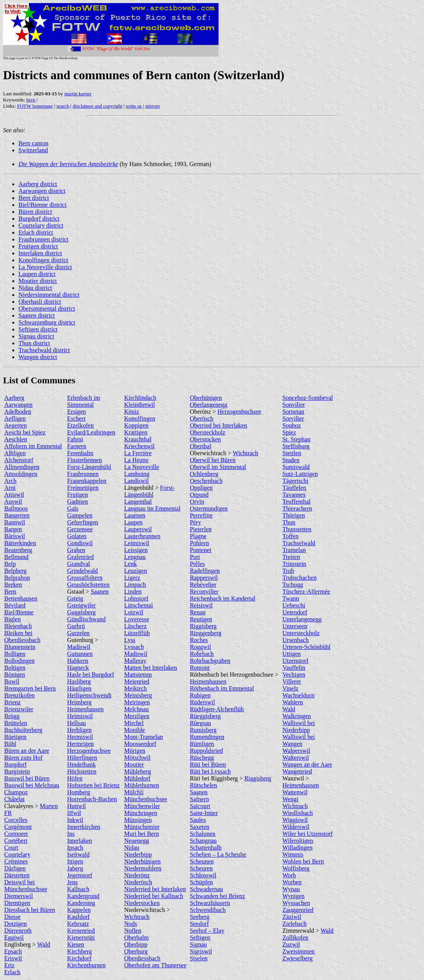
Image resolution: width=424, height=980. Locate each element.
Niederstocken (142, 903)
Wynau (291, 889)
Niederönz (137, 875)
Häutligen (79, 688)
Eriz (9, 965)
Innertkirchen (84, 827)
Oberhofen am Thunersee (155, 965)
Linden (133, 591)
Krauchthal (138, 439)
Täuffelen (294, 488)
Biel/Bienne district (42, 205)
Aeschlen (16, 439)
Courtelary (17, 854)
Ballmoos (16, 508)
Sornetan (293, 412)
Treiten (291, 557)
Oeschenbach (206, 481)
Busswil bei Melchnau (32, 785)
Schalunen (203, 834)
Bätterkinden (20, 543)
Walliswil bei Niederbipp (298, 726)
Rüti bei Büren (208, 765)
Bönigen (15, 675)
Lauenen (135, 515)
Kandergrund (83, 896)
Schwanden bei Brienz (217, 896)
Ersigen (77, 412)
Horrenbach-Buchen (92, 799)
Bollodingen (19, 661)
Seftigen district (38, 329)
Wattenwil (295, 792)
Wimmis (293, 854)
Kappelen (79, 910)
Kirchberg (80, 951)
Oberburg (136, 951)
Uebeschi (294, 605)
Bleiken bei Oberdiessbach (22, 636)
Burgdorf (15, 765)
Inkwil (75, 820)
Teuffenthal (296, 502)
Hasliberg (79, 681)
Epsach (13, 951)
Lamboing (137, 474)
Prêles (197, 564)
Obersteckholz (207, 432)
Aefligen (15, 418)
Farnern (77, 446)
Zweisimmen (298, 951)
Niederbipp (138, 854)
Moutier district (38, 281)
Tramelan (294, 550)
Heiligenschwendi (89, 695)
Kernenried (81, 931)
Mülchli (134, 792)
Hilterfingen (82, 758)
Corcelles (16, 820)
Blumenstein (20, 647)
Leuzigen (136, 571)
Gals (73, 508)
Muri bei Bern (142, 834)
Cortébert (16, 841)
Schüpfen (201, 882)
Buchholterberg (23, 730)
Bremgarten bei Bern (30, 688)
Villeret (291, 681)
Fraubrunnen (83, 474)
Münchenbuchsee (146, 799)
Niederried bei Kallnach (154, 896)
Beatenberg (18, 550)
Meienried (137, 681)
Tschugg (293, 585)
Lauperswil (138, 529)
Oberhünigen (206, 398)
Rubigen (200, 695)
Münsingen (138, 820)
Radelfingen (205, 571)
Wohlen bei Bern (303, 861)
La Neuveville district (45, 267)
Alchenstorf (19, 460)
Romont (200, 668)
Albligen (15, 453)
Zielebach (294, 924)
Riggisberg (203, 626)
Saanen (99, 591)
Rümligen (202, 744)
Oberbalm (136, 938)
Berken (13, 585)
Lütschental (138, 605)
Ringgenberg (205, 633)
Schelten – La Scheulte (218, 854)
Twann (291, 598)
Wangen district (38, 357)
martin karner (78, 94)
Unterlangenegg (302, 619)
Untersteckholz (301, 633)
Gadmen (78, 502)
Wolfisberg (296, 868)
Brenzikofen (19, 695)
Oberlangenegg (209, 405)
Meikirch (135, 688)
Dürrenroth (18, 931)
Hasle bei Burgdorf (91, 675)
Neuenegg (137, 841)
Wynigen (293, 896)
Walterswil (296, 758)
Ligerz (132, 578)
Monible (134, 730)
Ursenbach (295, 640)
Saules (198, 820)
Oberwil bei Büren (213, 460)
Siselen (199, 958)
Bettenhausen (21, 598)
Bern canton (33, 143)
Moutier (134, 765)
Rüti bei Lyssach (210, 771)
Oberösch (201, 418)
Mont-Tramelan (143, 737)
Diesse (12, 917)
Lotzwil (134, 612)
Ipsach (75, 848)
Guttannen (80, 654)
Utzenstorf (295, 661)
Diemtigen (17, 903)
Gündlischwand (86, 619)
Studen (291, 460)
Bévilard (15, 605)
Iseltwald (79, 854)
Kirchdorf (79, 958)
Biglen (12, 619)
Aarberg (14, 398)
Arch (10, 481)
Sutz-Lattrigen (300, 474)
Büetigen (15, 737)
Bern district (34, 198)
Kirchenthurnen (86, 965)
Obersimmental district (47, 309)
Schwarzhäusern (210, 903)
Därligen (15, 868)
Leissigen (136, 550)
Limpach (135, 585)
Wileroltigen (298, 841)
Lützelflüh (137, 633)
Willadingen (297, 848)
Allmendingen (22, 467)
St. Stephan (296, 439)
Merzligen (137, 716)
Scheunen (202, 861)
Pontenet (200, 550)
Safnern (199, 799)
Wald (44, 944)
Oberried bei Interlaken (218, 425)
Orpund (199, 495)
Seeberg (200, 917)
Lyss (130, 640)
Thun (289, 522)
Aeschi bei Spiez (25, 432)
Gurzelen (79, 633)
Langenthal (138, 502)
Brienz (12, 702)
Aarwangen (18, 405)
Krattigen (136, 432)
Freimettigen (83, 488)
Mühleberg (137, 771)
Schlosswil (203, 875)
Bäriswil (15, 536)
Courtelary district (41, 225)
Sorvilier (293, 418)
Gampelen (80, 515)
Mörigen (135, 751)
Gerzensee (80, 529)
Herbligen (79, 730)
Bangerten (17, 515)
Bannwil (15, 522)
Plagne (198, 536)
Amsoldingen (21, 474)
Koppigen (136, 425)
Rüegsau (200, 723)
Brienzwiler (19, 709)
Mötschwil (137, 758)
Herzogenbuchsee (89, 751)
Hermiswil (80, 737)
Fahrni (75, 439)
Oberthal (200, 446)
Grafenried (80, 557)
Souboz (291, 425)
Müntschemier (142, 827)
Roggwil (200, 647)
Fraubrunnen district (43, 239)
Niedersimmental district (49, 295)
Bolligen (15, 654)
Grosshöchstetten (88, 585)
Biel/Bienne (19, 612)
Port (195, 557)
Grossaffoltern (85, 578)
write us (134, 106)
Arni (10, 488)
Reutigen (201, 619)
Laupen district (37, 274)
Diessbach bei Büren (30, 910)
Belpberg (15, 571)
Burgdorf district (39, 219)
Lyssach (134, 647)
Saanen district (37, 315)
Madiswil (79, 647)
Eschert (76, 418)
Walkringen (296, 716)
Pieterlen (201, 529)
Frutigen (78, 495)
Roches (199, 640)
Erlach (12, 972)
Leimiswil (137, 543)
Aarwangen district (42, 191)
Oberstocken (205, 439)
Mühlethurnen (142, 785)
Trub (288, 571)
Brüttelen (16, 723)
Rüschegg (202, 758)
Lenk (130, 564)
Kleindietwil (139, 405)
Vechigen (294, 675)
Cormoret (16, 834)
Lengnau (135, 557)
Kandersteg (81, 903)
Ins (71, 834)
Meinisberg (138, 695)
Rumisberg (203, 730)
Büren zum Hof (23, 758)
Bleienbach (18, 626)
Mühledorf (137, 778)
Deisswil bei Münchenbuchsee (26, 886)
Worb (289, 875)
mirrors (152, 106)
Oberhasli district (40, 302)
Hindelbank (82, 765)
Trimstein (294, 564)
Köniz (132, 412)
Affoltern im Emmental (33, 446)
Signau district (36, 336)
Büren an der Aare (27, 751)
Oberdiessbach (142, 958)
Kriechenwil (139, 446)
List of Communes (39, 380)
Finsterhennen (85, 460)
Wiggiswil (295, 820)
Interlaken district (40, 253)
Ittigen (75, 861)
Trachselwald (299, 543)
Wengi (290, 799)
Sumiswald (296, 467)
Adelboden (18, 412)
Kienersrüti (81, 938)
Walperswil (296, 751)
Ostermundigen (209, 508)
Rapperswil (204, 578)
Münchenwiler (142, 806)
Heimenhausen (85, 709)
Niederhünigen (142, 861)
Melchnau (136, 709)
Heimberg (79, 702)
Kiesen (76, 944)
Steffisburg (296, 446)
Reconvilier (204, 591)
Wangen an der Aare (307, 765)
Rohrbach (202, 654)
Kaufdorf (79, 917)
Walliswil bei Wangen (298, 740)
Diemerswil (19, 896)
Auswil (13, 502)
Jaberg (75, 868)
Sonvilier (294, 405)
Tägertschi (295, 481)
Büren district (35, 212)
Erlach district (36, 232)
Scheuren (201, 868)
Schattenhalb (206, 848)
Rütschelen (203, 785)
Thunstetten (297, 529)
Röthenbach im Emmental (222, 688)
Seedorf (199, 924)
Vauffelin (294, 668)
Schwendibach (208, 910)
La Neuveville (142, 467)
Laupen (133, 522)
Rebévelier (203, 585)
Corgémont (18, 827)
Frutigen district (38, 246)
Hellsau (77, 723)
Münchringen (141, 813)
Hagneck (78, 668)
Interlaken (80, 841)
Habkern (78, 661)
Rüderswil (202, 702)
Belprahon (17, 578)
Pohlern (199, 543)
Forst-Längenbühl (89, 467)
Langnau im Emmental (152, 508)
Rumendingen (207, 737)
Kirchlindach (140, 398)
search (63, 106)
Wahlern (293, 702)
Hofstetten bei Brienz (94, 785)
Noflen (132, 931)
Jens (73, 882)
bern (31, 100)
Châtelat (14, 799)
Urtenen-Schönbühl (306, 647)
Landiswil (136, 481)
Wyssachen (296, 903)
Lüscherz (135, 626)
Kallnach (78, 889)
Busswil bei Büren (27, 778)
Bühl (10, 744)
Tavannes (294, 495)
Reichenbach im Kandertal (223, 598)
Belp (10, 564)
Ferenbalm (80, 453)
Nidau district (35, 288)
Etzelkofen (80, 425)
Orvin (197, 502)
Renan (198, 612)
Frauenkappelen (87, 481)
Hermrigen (80, 744)
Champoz (16, 792)
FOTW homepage (35, 106)
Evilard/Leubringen (91, 432)
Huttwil (77, 806)
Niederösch (138, 882)
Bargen (13, 529)
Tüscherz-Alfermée (306, 591)
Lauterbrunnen (142, 536)
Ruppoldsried (206, 751)
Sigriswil (201, 951)
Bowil (12, 681)
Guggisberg (81, 612)
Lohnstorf (136, 598)
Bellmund (16, 557)
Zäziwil (292, 917)
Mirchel (134, 723)
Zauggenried (298, 910)
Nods (131, 924)
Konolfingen (140, 418)
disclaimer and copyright (97, 106)
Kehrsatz (78, 924)
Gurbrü (76, 626)
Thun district (34, 343)
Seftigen (200, 938)
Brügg (12, 716)
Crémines (16, 861)
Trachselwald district (44, 350)
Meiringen (137, 702)
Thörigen (294, 515)
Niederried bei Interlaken (155, 889)
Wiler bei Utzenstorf (307, 834)
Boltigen (15, 668)
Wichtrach (137, 917)
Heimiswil (80, 716)
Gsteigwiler (82, 605)
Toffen (290, 536)
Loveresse (137, 619)
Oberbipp (136, 944)
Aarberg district (38, 184)
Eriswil (13, 958)
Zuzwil (291, 944)
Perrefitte (201, 515)
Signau (198, 944)
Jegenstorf (80, 875)
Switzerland (33, 150)
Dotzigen (16, 924)
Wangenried (297, 771)
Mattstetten (138, 675)
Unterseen (295, 626)
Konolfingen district (43, 260)
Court (11, 848)
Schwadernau (206, 889)
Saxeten (200, 827)
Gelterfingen (83, 522)
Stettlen (292, 453)
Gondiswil (80, 543)
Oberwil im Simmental (218, 467)
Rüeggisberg (205, 716)
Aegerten (16, 425)
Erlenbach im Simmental (84, 401)
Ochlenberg (204, 474)
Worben (292, 882)
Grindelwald (83, 571)
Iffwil (74, 813)
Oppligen (201, 488)
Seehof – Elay (207, 931)
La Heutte (136, 460)
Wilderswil (296, 827)
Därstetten (17, 875)
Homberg (79, 792)
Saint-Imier (204, 813)
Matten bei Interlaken (151, 668)
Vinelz (290, 688)
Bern (10, 591)
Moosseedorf (140, 744)
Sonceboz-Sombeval (308, 398)
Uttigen (291, 654)
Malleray (135, 661)
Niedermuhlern (143, 868)
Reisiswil (201, 605)
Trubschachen (299, 578)
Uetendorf (295, 612)
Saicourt (200, 806)
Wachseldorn (298, 695)
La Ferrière (138, 453)
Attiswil (14, 495)
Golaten (77, 536)
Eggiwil (14, 938)
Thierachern (297, 508)
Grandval (79, 564)
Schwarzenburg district (47, 322)
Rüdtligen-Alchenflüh (217, 709)
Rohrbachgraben (210, 661)
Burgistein (17, 771)
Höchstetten (82, 771)
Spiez (289, 432)
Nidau (132, 848)
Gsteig (75, 598)
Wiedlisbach (297, 813)
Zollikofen (295, 938)
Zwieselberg (297, 958)
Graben (76, 550)
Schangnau (203, 841)
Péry (195, 522)
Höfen (75, 778)
